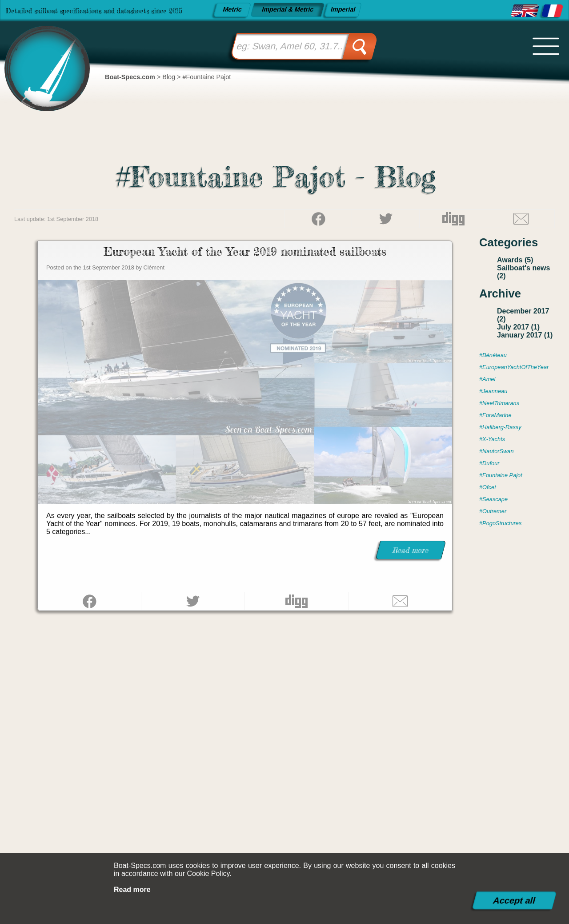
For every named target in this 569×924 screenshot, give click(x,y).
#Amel (487, 379)
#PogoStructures (500, 523)
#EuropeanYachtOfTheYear (514, 367)
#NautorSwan (497, 451)
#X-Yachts (492, 439)
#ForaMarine (495, 415)
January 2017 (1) (525, 335)
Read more (132, 890)
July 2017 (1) (518, 327)
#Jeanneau (493, 391)
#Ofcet (488, 487)
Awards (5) (515, 260)
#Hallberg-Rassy (500, 427)
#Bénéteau (493, 355)
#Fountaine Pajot (501, 475)
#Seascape (493, 499)
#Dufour (489, 463)
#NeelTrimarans (499, 403)
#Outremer (493, 511)
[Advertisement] (284, 753)
